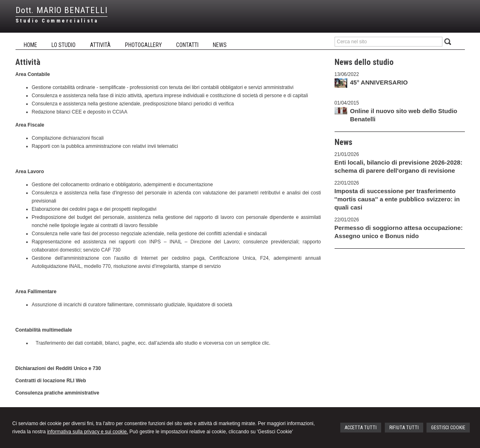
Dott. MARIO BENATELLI (61, 10)
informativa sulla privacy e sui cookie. (87, 432)
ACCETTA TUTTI (361, 428)
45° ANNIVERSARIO (379, 82)
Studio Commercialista (57, 21)
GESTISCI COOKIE (448, 428)
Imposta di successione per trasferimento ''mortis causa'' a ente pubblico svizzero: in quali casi (397, 199)
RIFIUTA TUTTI (404, 428)
